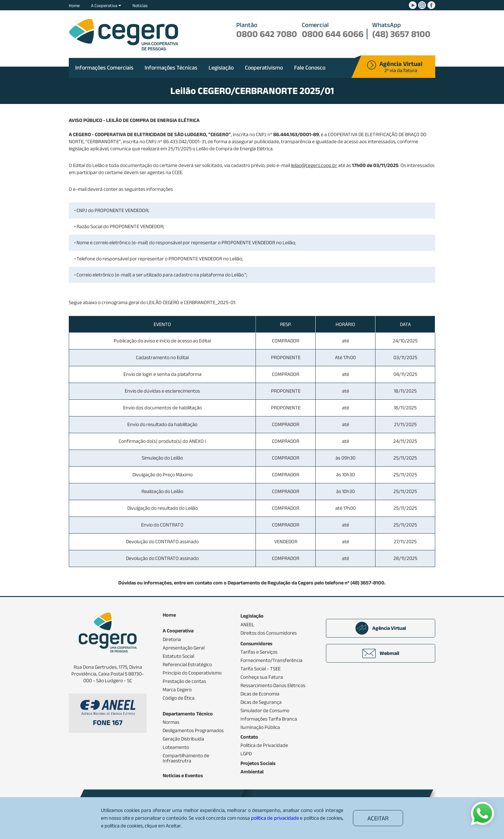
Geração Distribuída (183, 739)
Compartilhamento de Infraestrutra (186, 758)
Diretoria (172, 639)
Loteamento (176, 747)
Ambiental (252, 772)
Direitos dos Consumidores (269, 633)
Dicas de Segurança (261, 702)
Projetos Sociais (258, 763)
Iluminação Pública (260, 727)
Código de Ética (179, 698)
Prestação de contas (184, 681)
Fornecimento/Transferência (271, 660)
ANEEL (247, 625)
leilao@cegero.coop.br (314, 165)
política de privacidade (275, 818)
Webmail (381, 653)
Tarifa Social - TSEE (261, 669)
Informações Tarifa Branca (269, 719)
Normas (171, 722)
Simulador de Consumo (265, 711)
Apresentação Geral (184, 648)
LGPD (246, 754)
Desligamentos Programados (193, 731)
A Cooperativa (106, 5)
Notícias (140, 5)
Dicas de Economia (260, 694)
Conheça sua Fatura (262, 677)
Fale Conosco (310, 68)
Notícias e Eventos (183, 776)
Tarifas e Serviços (259, 652)
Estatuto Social (178, 656)
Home (74, 5)
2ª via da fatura (401, 67)
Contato (249, 737)
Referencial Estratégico (187, 665)
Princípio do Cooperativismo (192, 673)
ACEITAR (378, 818)
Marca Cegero (177, 690)
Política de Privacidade (264, 745)
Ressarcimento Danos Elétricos (273, 685)
